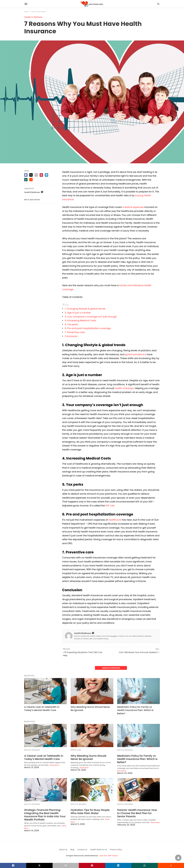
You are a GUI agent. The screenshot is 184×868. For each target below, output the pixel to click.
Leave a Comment (111, 668)
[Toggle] (67, 305)
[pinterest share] (41, 175)
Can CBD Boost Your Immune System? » (139, 652)
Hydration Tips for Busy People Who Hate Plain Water (90, 812)
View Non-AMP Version (109, 856)
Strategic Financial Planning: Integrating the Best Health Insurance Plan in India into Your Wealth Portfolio (45, 815)
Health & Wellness (39, 12)
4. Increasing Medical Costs (81, 320)
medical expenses (133, 207)
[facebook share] (26, 175)
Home (26, 12)
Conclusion (71, 336)
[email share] (36, 175)
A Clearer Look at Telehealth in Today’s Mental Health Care (42, 709)
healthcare (115, 520)
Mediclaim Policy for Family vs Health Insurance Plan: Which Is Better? (135, 710)
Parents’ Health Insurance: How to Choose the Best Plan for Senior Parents (137, 813)
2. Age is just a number (78, 313)
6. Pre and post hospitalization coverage (88, 328)
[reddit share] (31, 180)
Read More (55, 765)
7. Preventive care (75, 332)
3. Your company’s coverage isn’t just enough (91, 317)
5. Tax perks (71, 324)
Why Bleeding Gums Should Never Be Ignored (88, 757)
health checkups (124, 388)
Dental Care (76, 750)
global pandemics (136, 354)
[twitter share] (31, 175)
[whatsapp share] (26, 180)
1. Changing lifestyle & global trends (85, 309)
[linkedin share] (46, 175)
